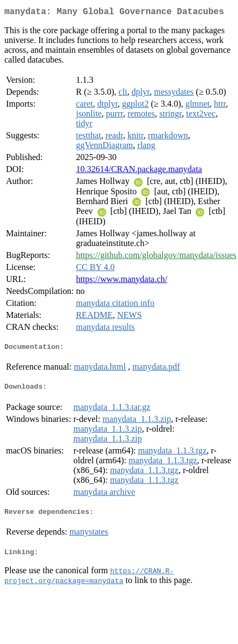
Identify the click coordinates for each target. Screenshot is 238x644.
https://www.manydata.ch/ (121, 281)
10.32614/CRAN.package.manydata (139, 171)
